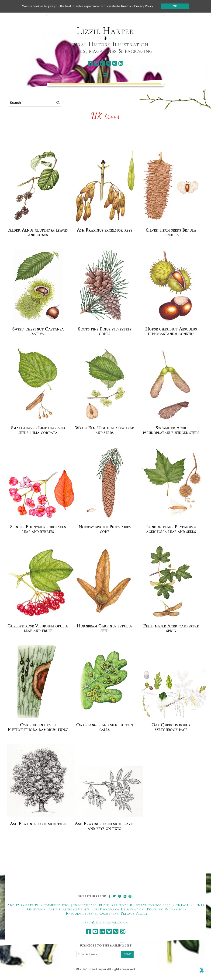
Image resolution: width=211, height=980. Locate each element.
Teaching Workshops (166, 909)
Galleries (30, 905)
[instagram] (121, 63)
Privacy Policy (134, 913)
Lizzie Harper (105, 31)
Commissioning (55, 905)
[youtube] (96, 63)
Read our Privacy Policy (141, 6)
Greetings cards (42, 909)
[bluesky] (109, 63)
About (13, 905)
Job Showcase (83, 905)
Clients (197, 905)
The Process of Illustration (118, 909)
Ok (180, 6)
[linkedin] (102, 63)
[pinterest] (115, 63)
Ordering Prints (74, 909)
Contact (181, 905)
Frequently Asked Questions (92, 913)
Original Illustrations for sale (141, 905)
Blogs (104, 905)
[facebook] (90, 63)
